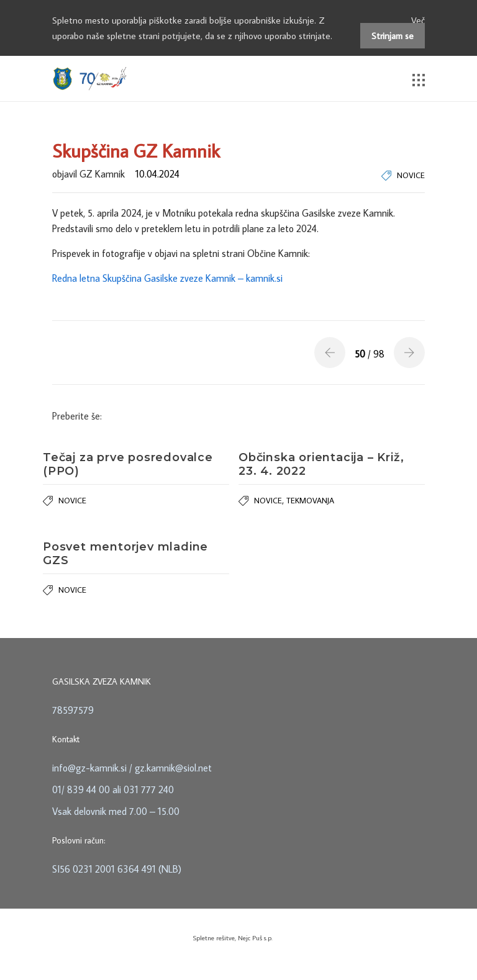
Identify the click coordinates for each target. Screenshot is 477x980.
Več (418, 20)
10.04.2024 (157, 174)
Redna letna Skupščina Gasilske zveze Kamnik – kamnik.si (167, 278)
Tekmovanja (310, 500)
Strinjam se (393, 36)
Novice (411, 175)
